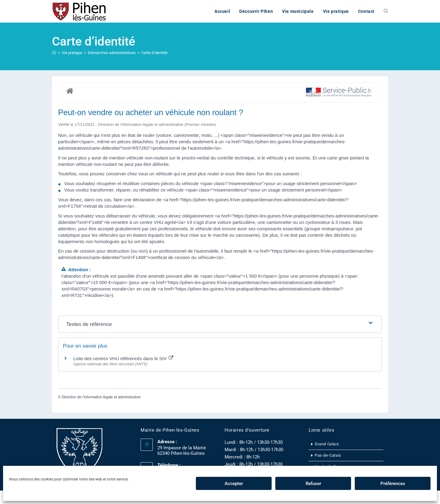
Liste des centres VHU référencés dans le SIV (123, 358)
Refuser (313, 484)
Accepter (234, 484)
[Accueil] (54, 53)
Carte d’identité (154, 53)
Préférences (393, 484)
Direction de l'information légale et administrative (101, 397)
